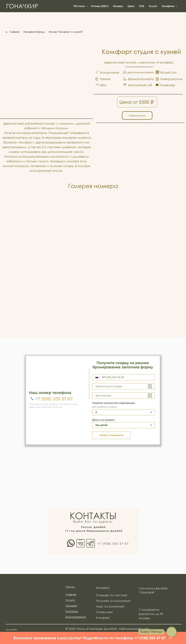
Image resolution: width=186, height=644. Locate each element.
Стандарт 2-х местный (112, 595)
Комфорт (103, 618)
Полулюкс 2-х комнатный (113, 601)
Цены (131, 6)
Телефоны (168, 6)
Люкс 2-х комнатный (110, 606)
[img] (31, 603)
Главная (12, 32)
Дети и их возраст (104, 420)
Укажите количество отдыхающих (114, 403)
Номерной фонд (34, 32)
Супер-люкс (105, 612)
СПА (142, 6)
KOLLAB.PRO (11, 630)
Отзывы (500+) (100, 6)
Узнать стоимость (111, 435)
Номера (118, 6)
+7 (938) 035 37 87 (54, 399)
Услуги (153, 6)
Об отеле (79, 6)
